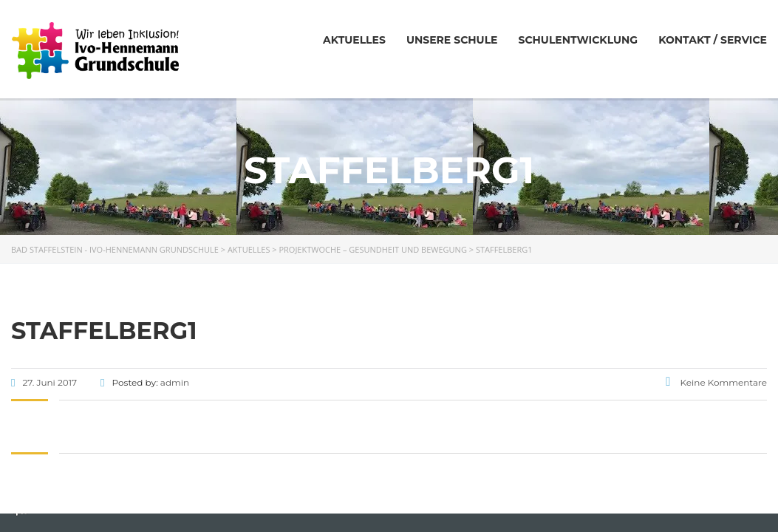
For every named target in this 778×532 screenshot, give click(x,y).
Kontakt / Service (713, 40)
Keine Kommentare (716, 382)
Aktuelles (354, 40)
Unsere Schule (452, 40)
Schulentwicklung (578, 40)
